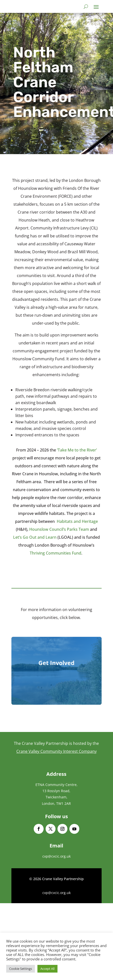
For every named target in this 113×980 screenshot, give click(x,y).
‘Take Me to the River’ (77, 450)
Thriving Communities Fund (56, 553)
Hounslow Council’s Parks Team (59, 529)
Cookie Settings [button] (21, 969)
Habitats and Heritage (77, 521)
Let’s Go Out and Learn (35, 537)
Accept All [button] (47, 969)
